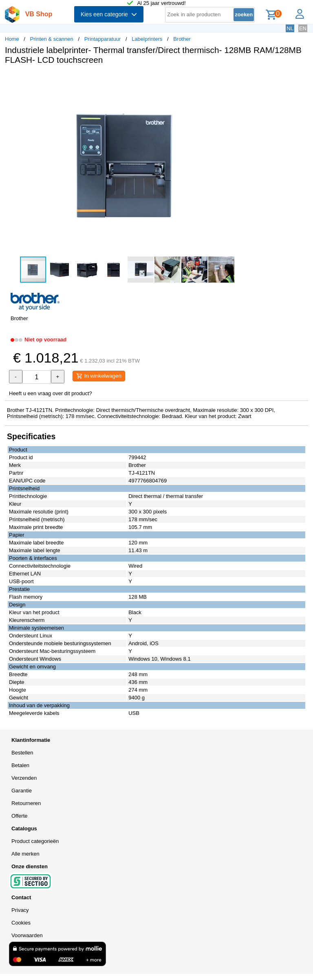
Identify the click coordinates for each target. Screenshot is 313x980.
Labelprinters (147, 39)
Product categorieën (35, 841)
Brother (182, 39)
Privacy (20, 910)
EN (303, 28)
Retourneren (26, 803)
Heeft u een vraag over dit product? (51, 393)
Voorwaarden (27, 935)
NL (290, 28)
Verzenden (24, 778)
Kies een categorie (109, 14)
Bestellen (22, 753)
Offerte (20, 816)
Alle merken (25, 854)
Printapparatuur (103, 39)
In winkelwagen (99, 376)
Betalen (20, 765)
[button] (242, 80)
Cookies (21, 923)
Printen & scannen (52, 39)
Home (12, 39)
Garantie (22, 791)
